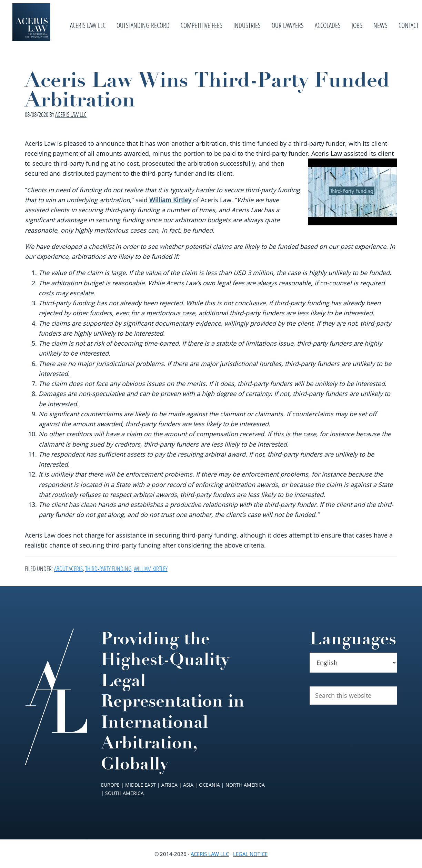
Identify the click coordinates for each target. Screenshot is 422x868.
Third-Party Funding (108, 569)
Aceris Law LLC (210, 854)
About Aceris (68, 569)
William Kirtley (170, 200)
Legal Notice (250, 854)
